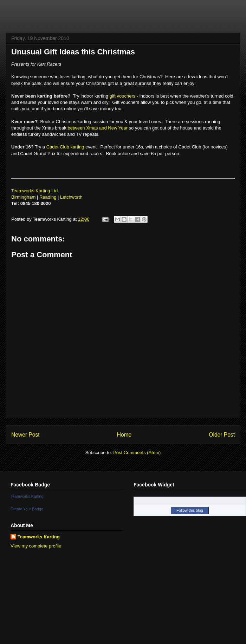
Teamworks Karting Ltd (34, 191)
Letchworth (71, 197)
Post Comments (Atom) (137, 453)
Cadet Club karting (65, 147)
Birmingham (23, 197)
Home (124, 435)
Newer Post (25, 435)
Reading (48, 197)
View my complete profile (36, 546)
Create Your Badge (27, 509)
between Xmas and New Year (98, 128)
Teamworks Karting (27, 496)
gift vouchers (123, 96)
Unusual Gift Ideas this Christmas (73, 52)
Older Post (222, 435)
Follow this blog (190, 510)
